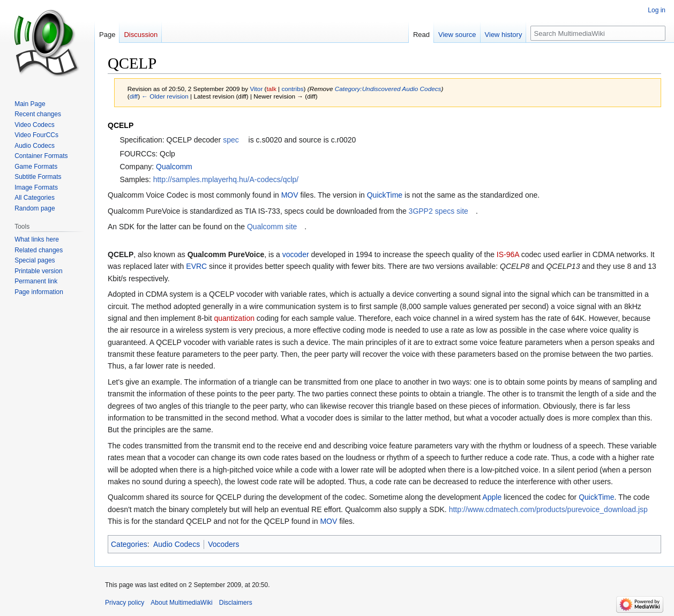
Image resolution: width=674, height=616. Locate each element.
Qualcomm (174, 167)
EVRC (196, 266)
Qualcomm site (272, 227)
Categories (129, 544)
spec (231, 140)
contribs (292, 89)
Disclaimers (236, 603)
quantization (234, 318)
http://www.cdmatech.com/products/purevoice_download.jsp (548, 509)
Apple (492, 497)
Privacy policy (125, 603)
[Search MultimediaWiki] (598, 33)
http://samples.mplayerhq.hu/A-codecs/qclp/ (226, 179)
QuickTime (385, 195)
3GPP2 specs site (439, 211)
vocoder (296, 254)
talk (272, 89)
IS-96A (508, 254)
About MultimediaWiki (181, 603)
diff (134, 96)
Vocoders (223, 544)
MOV (290, 195)
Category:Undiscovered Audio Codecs (388, 89)
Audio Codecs (177, 544)
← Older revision (165, 96)
